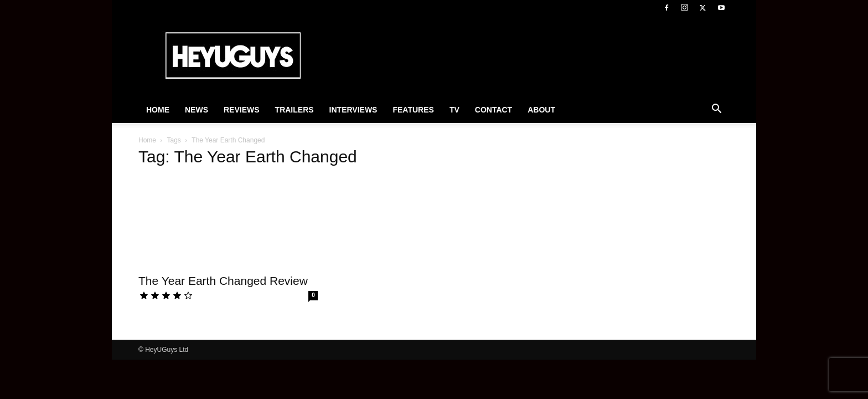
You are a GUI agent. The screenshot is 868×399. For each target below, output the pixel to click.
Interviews (353, 110)
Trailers (294, 110)
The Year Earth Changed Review (223, 281)
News (197, 110)
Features (413, 110)
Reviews (242, 110)
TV (454, 110)
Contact (494, 110)
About (541, 110)
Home (158, 110)
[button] (716, 110)
